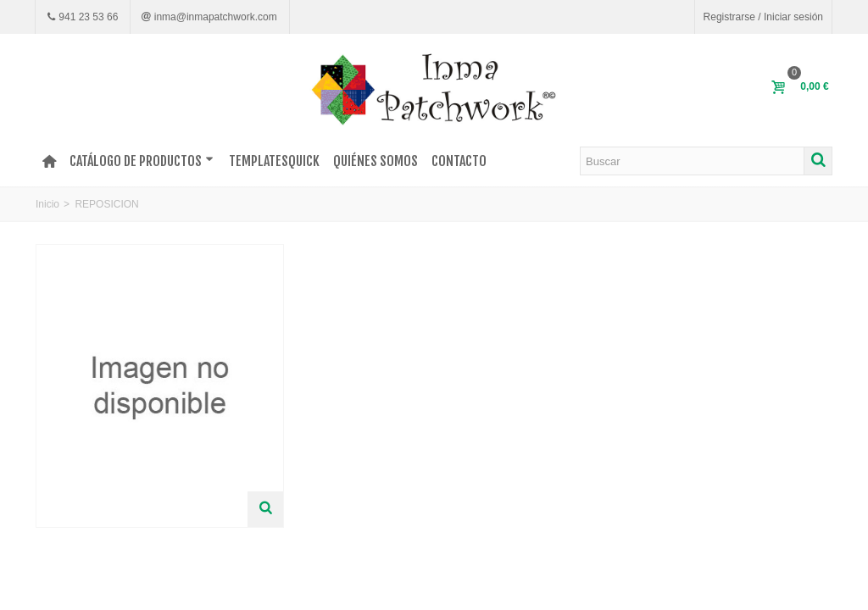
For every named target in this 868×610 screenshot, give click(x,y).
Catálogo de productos (142, 161)
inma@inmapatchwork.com (214, 17)
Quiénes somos (376, 161)
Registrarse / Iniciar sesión (763, 17)
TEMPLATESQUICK (274, 161)
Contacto (459, 161)
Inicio (47, 204)
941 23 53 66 (87, 17)
